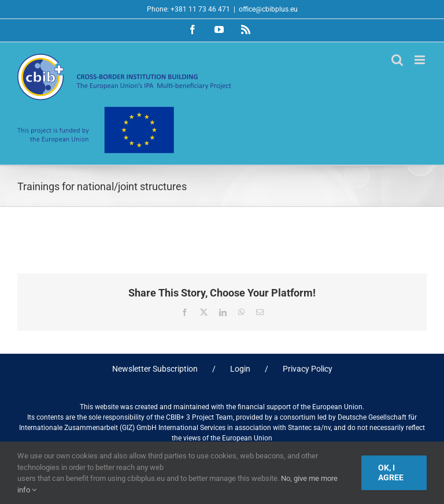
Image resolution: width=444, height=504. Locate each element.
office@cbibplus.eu (268, 9)
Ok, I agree (391, 472)
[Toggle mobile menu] (421, 60)
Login (240, 369)
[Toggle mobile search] (397, 60)
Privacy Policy (308, 369)
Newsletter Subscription (155, 369)
